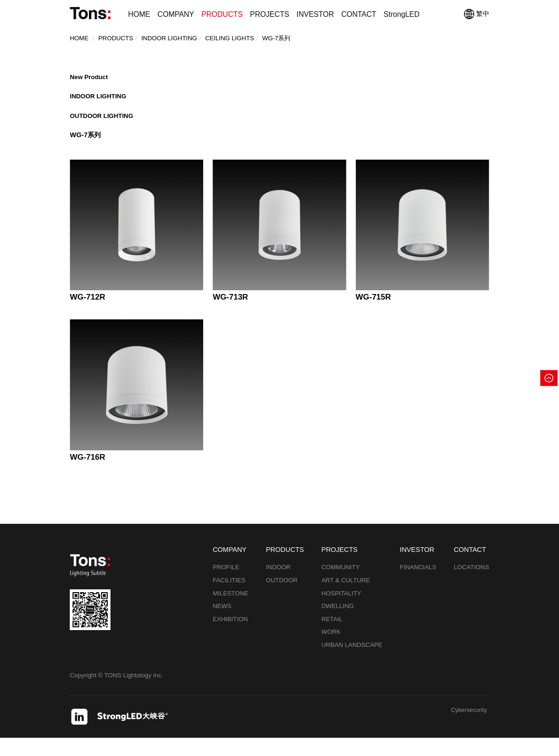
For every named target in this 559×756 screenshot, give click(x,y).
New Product (90, 80)
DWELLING (337, 624)
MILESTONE (230, 612)
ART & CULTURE (346, 598)
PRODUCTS (222, 14)
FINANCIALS (418, 586)
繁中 (477, 14)
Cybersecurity (467, 729)
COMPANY (176, 14)
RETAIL (332, 637)
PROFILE (226, 586)
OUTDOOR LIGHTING (104, 126)
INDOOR (278, 586)
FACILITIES (229, 598)
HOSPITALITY (341, 612)
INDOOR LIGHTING (100, 103)
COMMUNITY (340, 586)
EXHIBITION (230, 637)
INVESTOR (315, 14)
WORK (331, 650)
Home (79, 41)
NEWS (222, 624)
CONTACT (359, 14)
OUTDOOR (282, 598)
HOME (139, 14)
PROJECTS (270, 14)
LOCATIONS (471, 586)
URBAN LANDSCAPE (352, 663)
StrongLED (401, 14)
